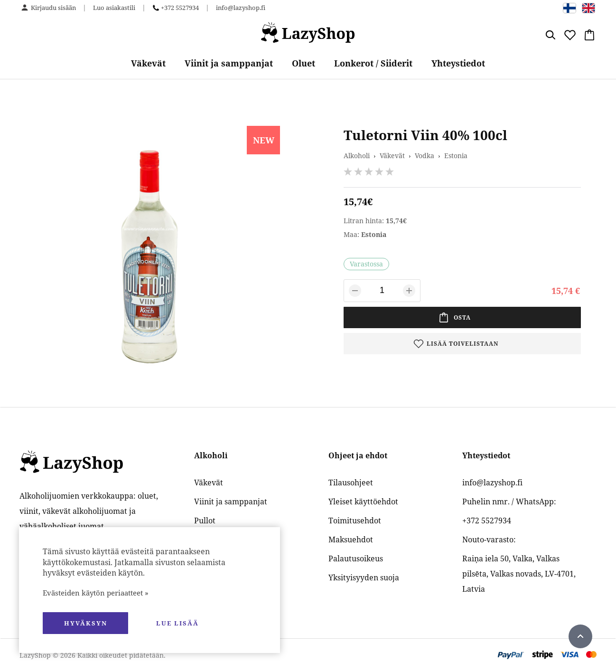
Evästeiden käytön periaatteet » (96, 593)
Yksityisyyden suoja (364, 577)
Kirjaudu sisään (53, 8)
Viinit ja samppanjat (229, 63)
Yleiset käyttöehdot (363, 502)
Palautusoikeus (356, 558)
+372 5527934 (180, 8)
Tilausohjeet (351, 483)
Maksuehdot (351, 539)
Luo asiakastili (114, 8)
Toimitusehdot (355, 521)
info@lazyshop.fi (241, 8)
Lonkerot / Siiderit (373, 63)
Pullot (205, 521)
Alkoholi (357, 156)
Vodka (425, 156)
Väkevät (148, 63)
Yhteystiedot (458, 63)
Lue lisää (177, 623)
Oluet (303, 63)
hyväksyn (86, 623)
